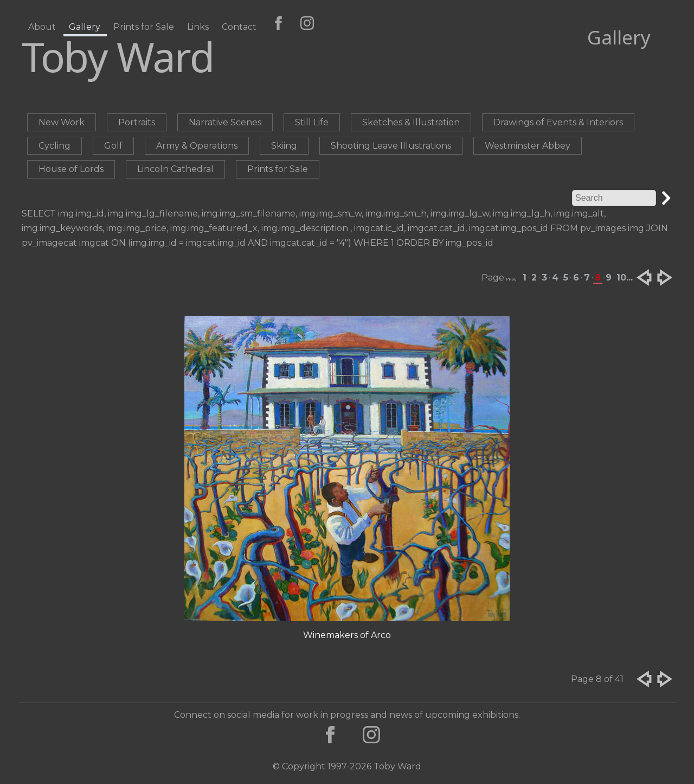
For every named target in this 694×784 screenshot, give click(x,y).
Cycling (54, 146)
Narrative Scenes (225, 122)
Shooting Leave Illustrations (391, 146)
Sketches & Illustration (411, 122)
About (42, 27)
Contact (239, 27)
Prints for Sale (144, 27)
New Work (62, 122)
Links (198, 27)
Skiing (284, 146)
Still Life (312, 122)
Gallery (85, 27)
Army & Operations (197, 146)
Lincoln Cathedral (175, 169)
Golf (113, 146)
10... (625, 278)
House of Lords (71, 169)
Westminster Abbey (528, 146)
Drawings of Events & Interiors (558, 122)
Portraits (137, 122)
